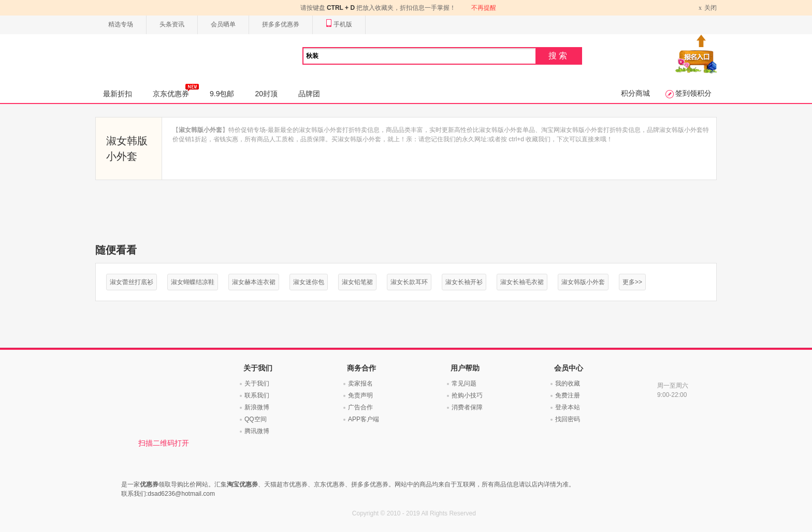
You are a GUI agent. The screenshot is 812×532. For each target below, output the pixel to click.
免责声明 (360, 395)
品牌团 (309, 94)
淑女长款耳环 (409, 282)
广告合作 (360, 407)
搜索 (559, 56)
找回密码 (568, 419)
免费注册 (568, 395)
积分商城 (635, 93)
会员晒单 (223, 24)
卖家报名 (360, 383)
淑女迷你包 (309, 282)
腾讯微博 (257, 431)
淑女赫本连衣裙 (254, 282)
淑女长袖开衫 (464, 282)
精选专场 (121, 24)
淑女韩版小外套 (583, 282)
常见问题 (464, 383)
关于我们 (257, 383)
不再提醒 (484, 8)
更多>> (632, 282)
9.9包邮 (222, 94)
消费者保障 (467, 407)
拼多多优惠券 (281, 24)
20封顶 (266, 94)
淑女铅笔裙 (357, 282)
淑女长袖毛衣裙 (522, 282)
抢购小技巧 (467, 395)
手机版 (339, 25)
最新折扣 (118, 94)
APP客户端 (364, 419)
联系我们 (257, 395)
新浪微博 (257, 407)
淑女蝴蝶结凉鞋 (193, 282)
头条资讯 (172, 24)
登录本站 (568, 407)
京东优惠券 (176, 91)
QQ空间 (256, 419)
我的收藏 (568, 383)
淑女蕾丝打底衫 (132, 282)
